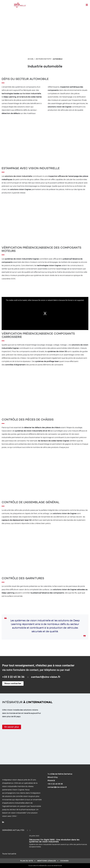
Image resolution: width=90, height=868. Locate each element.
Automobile (58, 59)
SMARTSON (58, 866)
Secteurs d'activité (43, 59)
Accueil (31, 59)
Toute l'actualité (9, 854)
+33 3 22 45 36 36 (13, 677)
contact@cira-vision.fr (46, 677)
